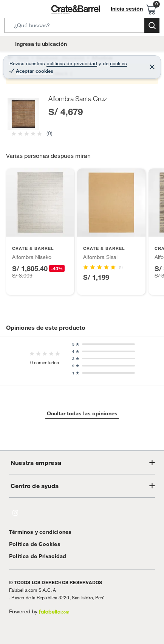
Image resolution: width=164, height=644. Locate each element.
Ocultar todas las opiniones (82, 414)
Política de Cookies (31, 544)
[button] (82, 27)
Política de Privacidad (35, 556)
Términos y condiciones (36, 532)
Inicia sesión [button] (129, 9)
